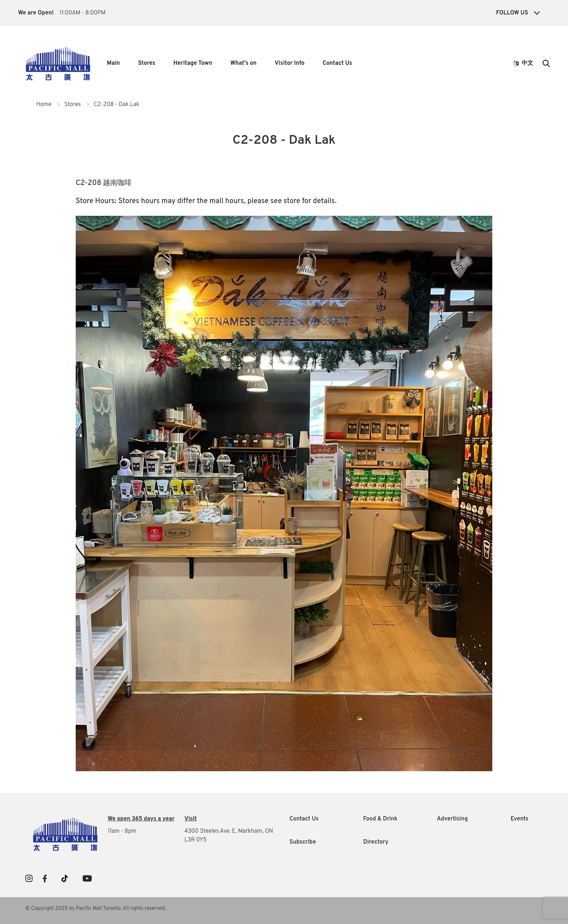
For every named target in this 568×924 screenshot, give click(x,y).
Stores (147, 63)
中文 (523, 63)
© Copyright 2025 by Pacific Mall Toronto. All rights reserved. (96, 909)
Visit (191, 819)
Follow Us (518, 13)
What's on (243, 63)
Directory (376, 842)
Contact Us (337, 63)
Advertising (452, 819)
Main (113, 63)
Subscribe (303, 842)
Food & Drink (381, 819)
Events (520, 819)
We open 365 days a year (141, 819)
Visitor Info (289, 63)
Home (44, 105)
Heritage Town (193, 63)
